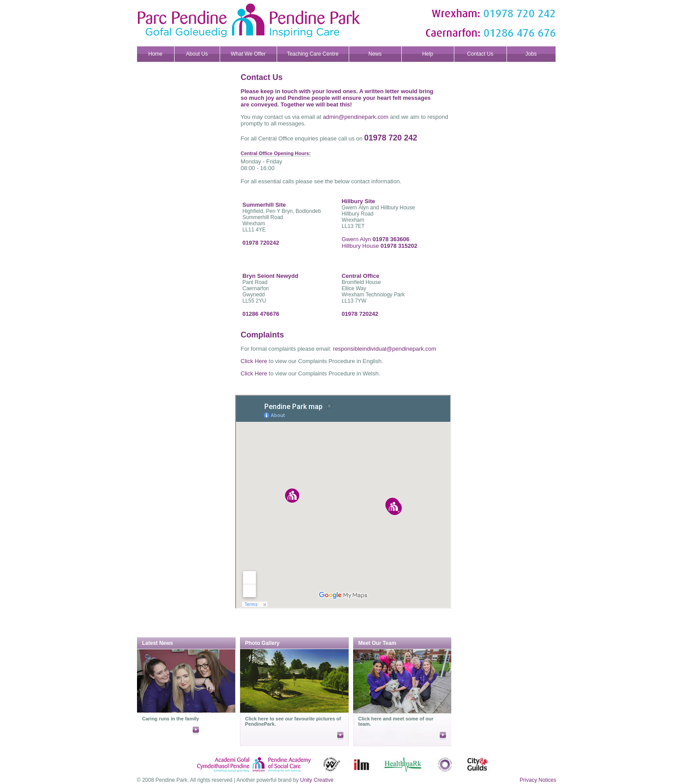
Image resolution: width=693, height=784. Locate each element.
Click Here (254, 361)
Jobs (531, 54)
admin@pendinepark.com (355, 117)
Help (428, 54)
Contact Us (480, 54)
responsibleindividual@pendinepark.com (385, 349)
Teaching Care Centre (313, 54)
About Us (197, 54)
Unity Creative (317, 780)
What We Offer (248, 54)
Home (155, 54)
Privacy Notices (538, 780)
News (375, 54)
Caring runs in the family (171, 719)
